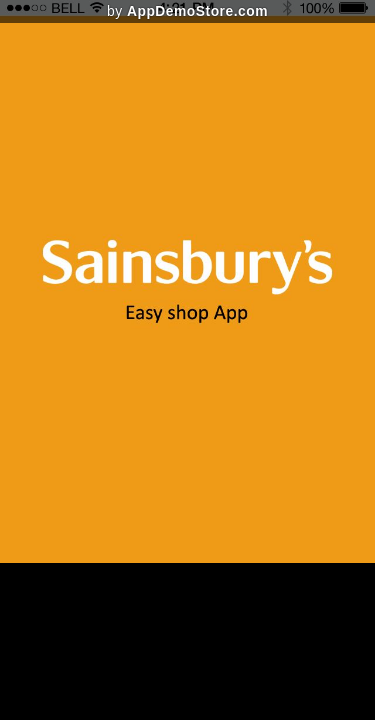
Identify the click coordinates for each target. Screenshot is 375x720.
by (187, 11)
